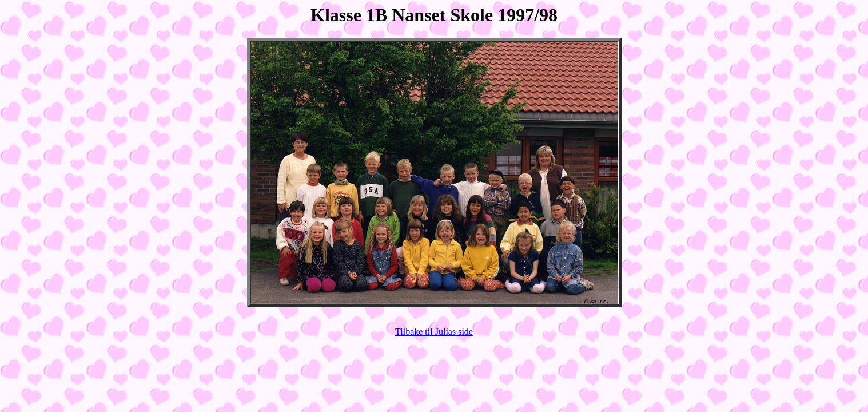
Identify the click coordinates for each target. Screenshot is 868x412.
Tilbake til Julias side (434, 332)
